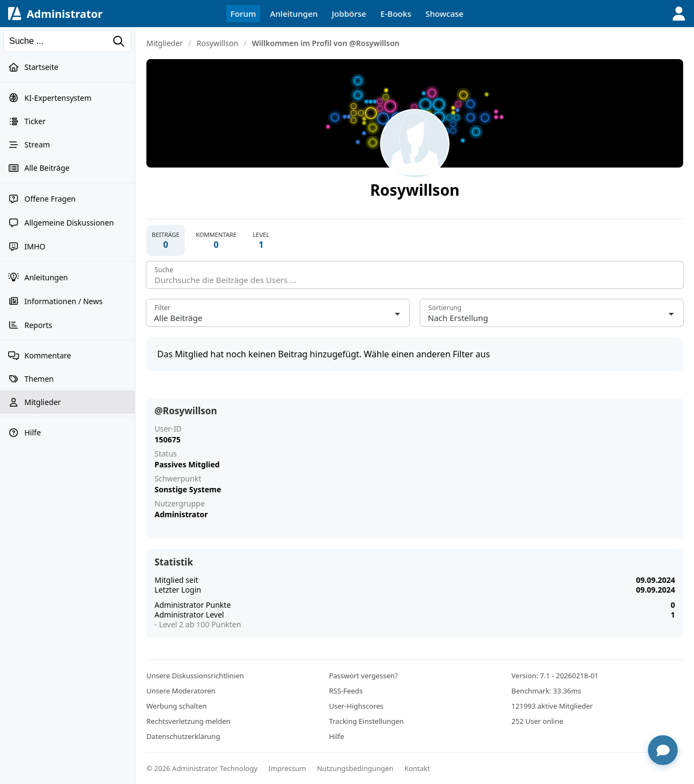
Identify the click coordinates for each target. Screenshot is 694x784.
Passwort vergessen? (364, 676)
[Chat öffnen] (663, 750)
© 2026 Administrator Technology (202, 768)
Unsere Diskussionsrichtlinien (195, 676)
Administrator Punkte (193, 605)
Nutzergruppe (180, 504)
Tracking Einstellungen (367, 721)
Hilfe (337, 736)
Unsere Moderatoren (181, 691)
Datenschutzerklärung (183, 736)
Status (166, 454)
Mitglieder (165, 43)
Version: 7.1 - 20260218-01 (555, 676)
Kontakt (417, 768)
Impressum (287, 768)
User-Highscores (356, 706)
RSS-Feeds (346, 691)
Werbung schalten (176, 706)
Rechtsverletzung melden (188, 721)
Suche (164, 270)
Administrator (65, 14)
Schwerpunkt (178, 479)
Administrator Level (189, 615)
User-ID (168, 429)
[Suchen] (68, 41)
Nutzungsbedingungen (355, 768)
